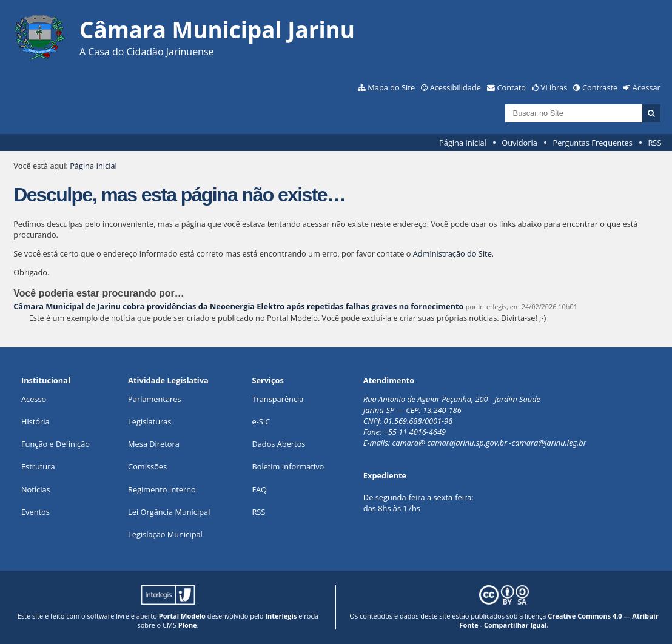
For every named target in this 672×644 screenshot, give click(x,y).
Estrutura (38, 466)
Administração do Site (452, 253)
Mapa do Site (391, 87)
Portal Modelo (182, 616)
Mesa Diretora (154, 444)
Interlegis (281, 616)
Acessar (647, 87)
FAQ (259, 489)
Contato (512, 87)
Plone (188, 625)
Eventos (35, 512)
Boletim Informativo (288, 466)
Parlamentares (154, 399)
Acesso (34, 399)
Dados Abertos (278, 444)
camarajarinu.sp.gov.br (467, 443)
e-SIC (261, 421)
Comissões (147, 466)
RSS (654, 143)
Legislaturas (150, 421)
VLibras (554, 87)
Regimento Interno (162, 489)
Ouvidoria (519, 143)
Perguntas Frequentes (592, 143)
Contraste (600, 87)
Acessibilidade (455, 87)
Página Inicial (463, 143)
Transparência (277, 399)
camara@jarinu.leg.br (549, 443)
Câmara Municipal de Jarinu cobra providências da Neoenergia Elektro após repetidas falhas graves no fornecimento (238, 306)
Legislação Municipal (165, 534)
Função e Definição (55, 444)
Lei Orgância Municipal (169, 512)
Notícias (36, 489)
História (35, 421)
